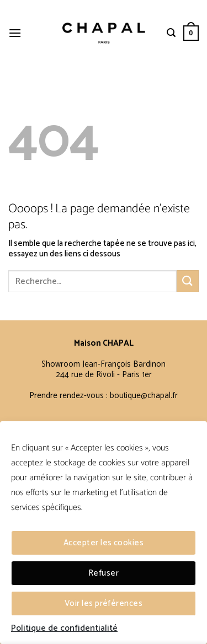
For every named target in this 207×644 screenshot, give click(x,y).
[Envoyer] (188, 281)
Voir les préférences (104, 603)
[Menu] (15, 33)
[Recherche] (171, 33)
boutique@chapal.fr (144, 396)
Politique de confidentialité (64, 629)
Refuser (104, 573)
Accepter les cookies (104, 543)
